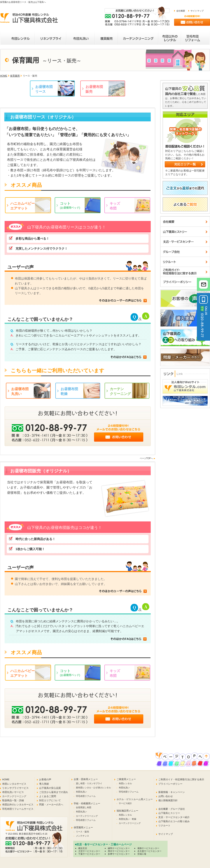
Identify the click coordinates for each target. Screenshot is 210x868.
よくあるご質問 (48, 796)
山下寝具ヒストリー (169, 813)
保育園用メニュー (83, 827)
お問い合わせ (166, 796)
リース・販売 (82, 832)
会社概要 (181, 11)
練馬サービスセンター (119, 848)
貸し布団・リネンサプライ (89, 783)
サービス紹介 (125, 803)
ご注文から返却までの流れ (54, 792)
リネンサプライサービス (15, 788)
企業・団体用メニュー (86, 779)
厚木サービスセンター (119, 851)
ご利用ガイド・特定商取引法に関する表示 (181, 779)
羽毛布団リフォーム (86, 796)
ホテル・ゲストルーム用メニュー (135, 799)
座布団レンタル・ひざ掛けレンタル (93, 788)
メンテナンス (82, 836)
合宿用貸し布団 (84, 807)
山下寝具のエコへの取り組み (174, 821)
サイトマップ (197, 11)
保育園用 (15, 76)
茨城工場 (142, 854)
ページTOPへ (146, 458)
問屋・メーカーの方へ (51, 805)
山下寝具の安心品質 (50, 788)
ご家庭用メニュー (126, 779)
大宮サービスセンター (89, 851)
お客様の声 (45, 779)
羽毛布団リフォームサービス (18, 809)
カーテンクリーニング (14, 796)
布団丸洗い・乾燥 (128, 819)
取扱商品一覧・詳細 (13, 800)
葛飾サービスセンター (148, 848)
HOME (4, 76)
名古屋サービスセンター (149, 851)
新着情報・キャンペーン (172, 792)
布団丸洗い (81, 792)
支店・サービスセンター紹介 (174, 817)
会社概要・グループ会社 (172, 809)
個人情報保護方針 (168, 800)
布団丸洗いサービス (13, 792)
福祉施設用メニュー (127, 811)
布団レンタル (125, 783)
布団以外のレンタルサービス (18, 805)
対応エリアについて (50, 800)
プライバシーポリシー (170, 784)
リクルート (164, 825)
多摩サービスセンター (119, 854)
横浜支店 (83, 848)
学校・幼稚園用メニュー (87, 803)
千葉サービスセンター (89, 854)
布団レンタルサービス (14, 784)
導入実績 (44, 784)
